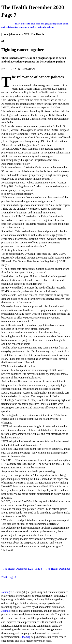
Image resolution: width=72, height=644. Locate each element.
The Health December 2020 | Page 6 (23, 569)
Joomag (6, 592)
